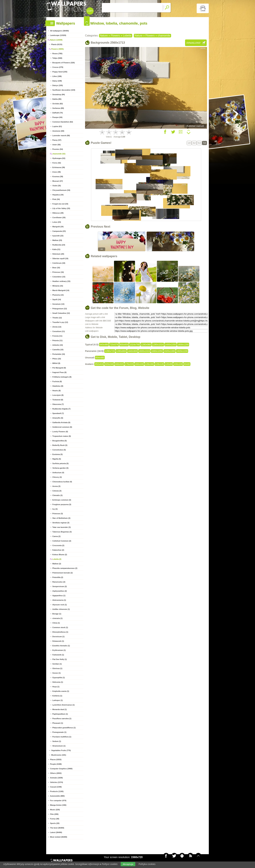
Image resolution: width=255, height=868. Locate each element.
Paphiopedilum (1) (60, 714)
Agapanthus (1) (59, 596)
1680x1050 (157, 351)
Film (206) (54, 814)
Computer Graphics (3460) (61, 769)
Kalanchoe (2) (58, 550)
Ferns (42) (57, 163)
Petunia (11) (57, 340)
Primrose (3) (58, 514)
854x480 (100, 358)
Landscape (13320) (58, 35)
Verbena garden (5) (60, 468)
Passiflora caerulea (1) (62, 719)
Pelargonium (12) (60, 309)
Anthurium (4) (58, 473)
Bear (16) (56, 268)
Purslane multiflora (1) (62, 737)
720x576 (114, 345)
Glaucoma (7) (58, 404)
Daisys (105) (58, 85)
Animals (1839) (56, 778)
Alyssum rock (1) (60, 605)
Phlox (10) (57, 359)
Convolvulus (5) (59, 450)
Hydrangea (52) (59, 158)
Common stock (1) (60, 627)
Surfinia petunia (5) (60, 463)
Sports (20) (55, 823)
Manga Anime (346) (58, 805)
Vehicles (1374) (57, 782)
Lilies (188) (57, 76)
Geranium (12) (58, 304)
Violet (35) (57, 186)
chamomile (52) (59, 154)
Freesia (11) (57, 336)
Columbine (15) (59, 277)
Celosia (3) (57, 491)
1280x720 (110, 351)
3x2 (194, 143)
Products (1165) (57, 791)
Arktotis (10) (58, 345)
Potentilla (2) (58, 577)
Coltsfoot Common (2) (62, 541)
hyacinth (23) (58, 236)
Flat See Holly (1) (60, 659)
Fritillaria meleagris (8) (62, 377)
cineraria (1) (57, 618)
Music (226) (55, 810)
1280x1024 (158, 345)
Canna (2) (56, 536)
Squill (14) (57, 299)
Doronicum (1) (58, 637)
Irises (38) (57, 172)
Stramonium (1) (59, 746)
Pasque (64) (57, 117)
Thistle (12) (57, 318)
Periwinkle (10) (59, 354)
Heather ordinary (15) (61, 281)
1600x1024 (144, 351)
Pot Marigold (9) (59, 368)
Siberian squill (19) (60, 258)
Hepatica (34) (58, 195)
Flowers (115, 36)
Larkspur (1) (58, 700)
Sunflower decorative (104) (64, 90)
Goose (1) (57, 673)
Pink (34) (56, 199)
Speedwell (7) (58, 413)
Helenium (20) (58, 254)
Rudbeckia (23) (59, 245)
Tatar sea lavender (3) (61, 527)
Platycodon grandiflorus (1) (64, 728)
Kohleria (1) (57, 696)
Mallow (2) (57, 564)
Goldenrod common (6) (62, 427)
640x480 (104, 345)
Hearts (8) (57, 391)
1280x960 (146, 345)
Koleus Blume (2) (60, 555)
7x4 (205, 143)
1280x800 (121, 351)
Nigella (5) (57, 459)
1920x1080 (170, 351)
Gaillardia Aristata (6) (61, 422)
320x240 (109, 364)
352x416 (99, 364)
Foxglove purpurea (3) (62, 504)
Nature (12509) (56, 40)
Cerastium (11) (59, 331)
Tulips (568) (57, 58)
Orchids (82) (58, 104)
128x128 (159, 364)
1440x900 (133, 351)
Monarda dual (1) (60, 709)
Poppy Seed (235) (60, 72)
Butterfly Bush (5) (60, 445)
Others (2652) (56, 773)
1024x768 (135, 345)
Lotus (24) (57, 222)
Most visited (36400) (59, 837)
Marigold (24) (58, 227)
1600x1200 (183, 345)
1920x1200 (182, 351)
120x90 (169, 364)
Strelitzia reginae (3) (61, 523)
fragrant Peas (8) (59, 372)
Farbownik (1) (58, 655)
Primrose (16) (58, 272)
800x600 (124, 345)
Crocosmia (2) (58, 545)
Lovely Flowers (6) (60, 432)
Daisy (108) (57, 81)
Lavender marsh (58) (61, 136)
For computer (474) (58, 800)
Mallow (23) (57, 240)
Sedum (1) (57, 741)
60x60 (187, 364)
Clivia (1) (56, 623)
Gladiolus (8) (58, 386)
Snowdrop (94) (59, 95)
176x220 (129, 364)
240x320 (119, 364)
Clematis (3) (57, 495)
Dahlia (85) (57, 99)
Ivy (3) (55, 509)
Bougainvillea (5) (60, 441)
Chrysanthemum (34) (61, 190)
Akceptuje (128, 864)
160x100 (139, 364)
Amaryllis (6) (58, 418)
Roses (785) (57, 54)
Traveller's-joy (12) (60, 322)
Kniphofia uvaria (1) (61, 691)
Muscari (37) (58, 181)
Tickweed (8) (58, 400)
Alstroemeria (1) (59, 600)
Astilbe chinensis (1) (61, 609)
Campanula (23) (59, 231)
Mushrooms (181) (59, 755)
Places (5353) (56, 759)
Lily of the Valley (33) (61, 208)
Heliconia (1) (58, 682)
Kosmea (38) (58, 176)
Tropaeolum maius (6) (62, 436)
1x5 (189, 143)
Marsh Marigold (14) (61, 290)
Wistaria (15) (58, 286)
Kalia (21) (56, 249)
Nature (104, 36)
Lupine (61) (57, 126)
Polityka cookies (147, 864)
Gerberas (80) (58, 108)
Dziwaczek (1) (58, 641)
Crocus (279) (58, 67)
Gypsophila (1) (59, 678)
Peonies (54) (58, 149)
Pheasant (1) (58, 723)
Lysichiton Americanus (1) (64, 705)
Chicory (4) (57, 477)
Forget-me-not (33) (60, 204)
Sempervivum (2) (60, 586)
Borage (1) (57, 614)
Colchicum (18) (59, 263)
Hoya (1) (56, 687)
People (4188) (56, 764)
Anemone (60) (58, 131)
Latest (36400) (56, 832)
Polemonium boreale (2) (63, 573)
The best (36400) (57, 828)
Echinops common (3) (62, 500)
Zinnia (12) (57, 327)
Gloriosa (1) (57, 668)
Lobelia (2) (57, 559)
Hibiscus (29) (58, 213)
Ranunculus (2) (59, 582)
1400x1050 (171, 345)
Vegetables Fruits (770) (61, 750)
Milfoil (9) (56, 363)
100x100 (178, 364)
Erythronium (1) (59, 650)
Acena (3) (56, 486)
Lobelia (127, 36)
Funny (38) (55, 819)
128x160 (149, 364)
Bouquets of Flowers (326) (64, 63)
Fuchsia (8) (57, 381)
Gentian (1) (57, 664)
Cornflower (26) (59, 217)
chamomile (164, 36)
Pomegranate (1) (59, 732)
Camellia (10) (58, 350)
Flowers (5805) (57, 49)
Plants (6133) (57, 44)
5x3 (199, 143)
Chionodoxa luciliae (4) (62, 482)
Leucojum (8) (58, 395)
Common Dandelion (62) (63, 122)
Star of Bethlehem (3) (61, 518)
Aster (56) (57, 145)
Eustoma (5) (57, 454)
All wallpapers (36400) (59, 31)
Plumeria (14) (58, 295)
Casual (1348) (56, 787)
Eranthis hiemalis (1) (61, 646)
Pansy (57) (57, 140)
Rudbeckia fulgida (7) (61, 409)
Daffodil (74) (58, 113)
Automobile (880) (57, 796)
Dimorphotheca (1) (60, 632)
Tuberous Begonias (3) (62, 532)
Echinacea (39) (59, 167)
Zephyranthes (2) (60, 591)
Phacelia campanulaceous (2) (65, 568)
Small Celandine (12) (61, 313)
